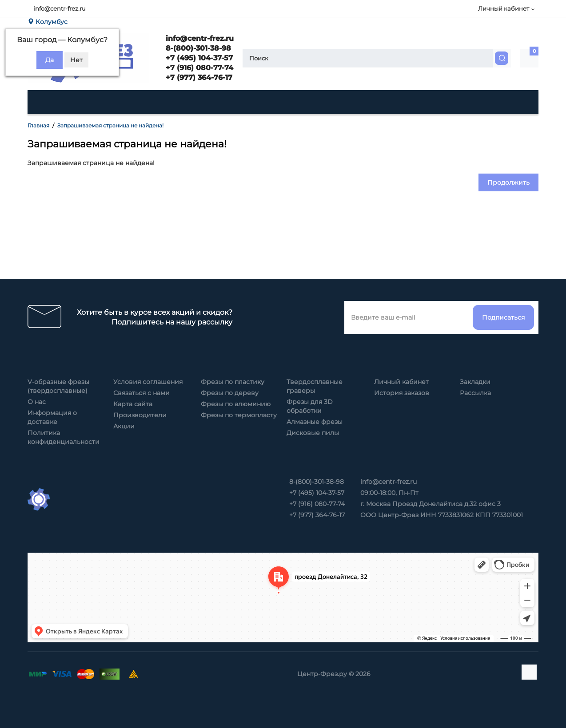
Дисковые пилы (313, 433)
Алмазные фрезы (315, 422)
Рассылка (475, 393)
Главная (38, 125)
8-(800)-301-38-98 (197, 48)
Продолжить (508, 182)
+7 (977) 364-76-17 (198, 77)
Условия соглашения (148, 382)
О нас (37, 402)
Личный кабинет (401, 382)
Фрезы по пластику (233, 382)
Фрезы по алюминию (236, 404)
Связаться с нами (141, 393)
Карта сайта (133, 404)
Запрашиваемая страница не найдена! (110, 125)
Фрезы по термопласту (239, 415)
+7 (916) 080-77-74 (198, 68)
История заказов (402, 393)
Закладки (475, 382)
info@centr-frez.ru (60, 8)
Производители (140, 415)
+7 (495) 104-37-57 (198, 58)
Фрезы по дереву (230, 393)
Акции (124, 426)
